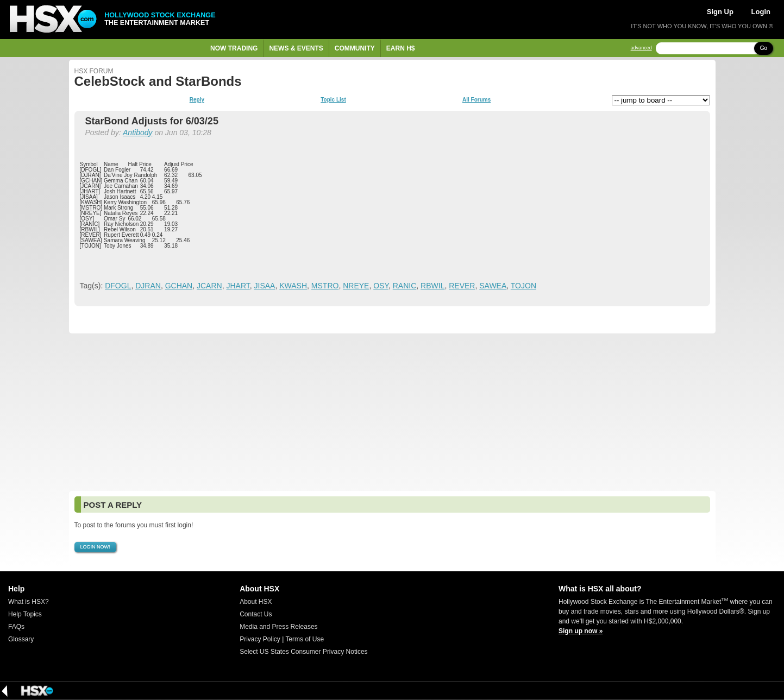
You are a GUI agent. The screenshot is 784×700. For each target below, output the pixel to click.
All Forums (476, 100)
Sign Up (720, 12)
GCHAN (179, 286)
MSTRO (325, 286)
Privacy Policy (260, 639)
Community (355, 48)
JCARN (209, 286)
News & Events (296, 48)
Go (764, 48)
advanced (641, 48)
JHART (238, 286)
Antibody (137, 133)
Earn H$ (401, 48)
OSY (381, 286)
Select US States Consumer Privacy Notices (303, 652)
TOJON (523, 286)
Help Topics (25, 614)
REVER (462, 286)
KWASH (293, 286)
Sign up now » (581, 631)
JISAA (265, 286)
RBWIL (432, 286)
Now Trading (234, 48)
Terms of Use (305, 639)
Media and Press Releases (278, 627)
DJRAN (148, 286)
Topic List (333, 100)
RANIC (405, 286)
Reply (197, 100)
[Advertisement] (392, 412)
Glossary (21, 639)
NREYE (356, 286)
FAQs (16, 627)
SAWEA (493, 286)
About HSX (256, 602)
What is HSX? (29, 602)
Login (761, 12)
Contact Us (256, 614)
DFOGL (118, 286)
